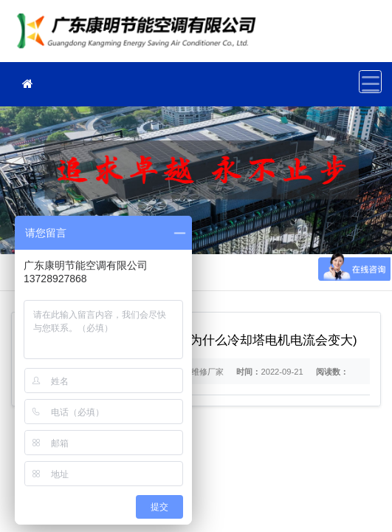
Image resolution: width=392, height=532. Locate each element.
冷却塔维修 (140, 36)
